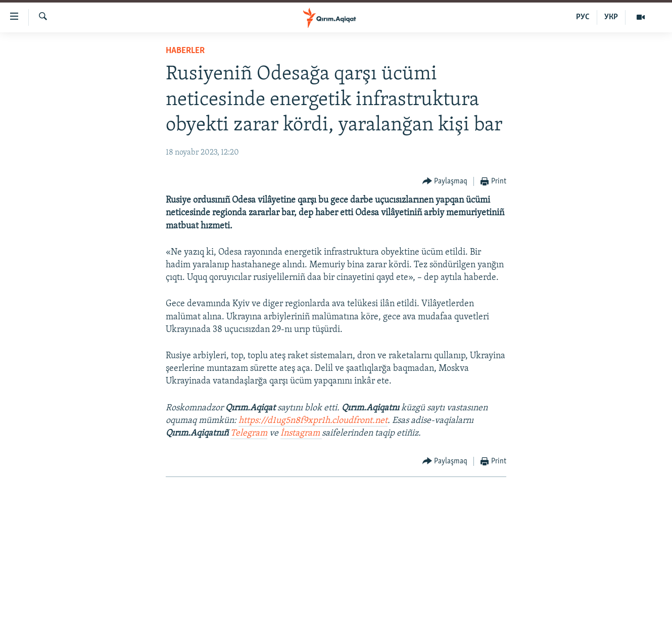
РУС (583, 17)
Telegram (249, 433)
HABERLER (185, 51)
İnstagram (301, 433)
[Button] (445, 182)
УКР (611, 17)
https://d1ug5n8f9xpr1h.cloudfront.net (313, 421)
